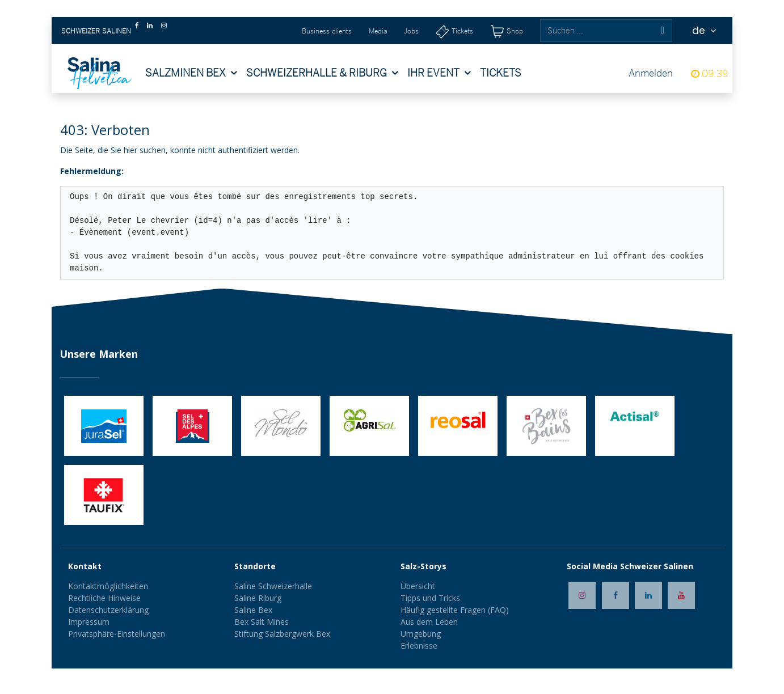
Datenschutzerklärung (108, 610)
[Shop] (506, 31)
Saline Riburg (259, 598)
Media (378, 31)
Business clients (327, 31)
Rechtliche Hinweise (104, 598)
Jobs (411, 31)
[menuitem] (191, 73)
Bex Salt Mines (262, 622)
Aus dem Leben (429, 622)
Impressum (89, 622)
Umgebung (421, 634)
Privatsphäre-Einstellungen (117, 634)
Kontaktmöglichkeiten (108, 586)
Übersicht (418, 586)
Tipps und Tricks (430, 598)
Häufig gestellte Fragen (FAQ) (455, 610)
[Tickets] (454, 31)
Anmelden (651, 73)
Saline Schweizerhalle (273, 586)
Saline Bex (253, 610)
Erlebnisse (419, 646)
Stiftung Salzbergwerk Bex (282, 634)
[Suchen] (662, 31)
